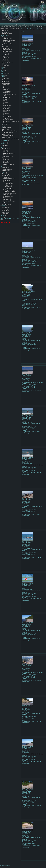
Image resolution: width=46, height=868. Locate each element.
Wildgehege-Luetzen (10, 121)
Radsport (5, 167)
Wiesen (6, 97)
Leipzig (4, 134)
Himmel (4, 81)
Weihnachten (6, 34)
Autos (4, 150)
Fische (5, 104)
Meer (5, 89)
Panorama (4, 140)
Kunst (2, 217)
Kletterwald (5, 171)
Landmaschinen (8, 201)
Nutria (5, 113)
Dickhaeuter (7, 120)
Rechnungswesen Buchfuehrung (22, 27)
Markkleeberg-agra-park (9, 139)
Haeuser (4, 48)
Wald (5, 96)
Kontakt (22, 25)
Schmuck (3, 144)
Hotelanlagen (6, 51)
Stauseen (5, 66)
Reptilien (6, 117)
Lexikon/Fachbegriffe (12, 25)
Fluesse (6, 88)
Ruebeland (5, 137)
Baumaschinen (8, 179)
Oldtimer (6, 195)
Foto (3, 203)
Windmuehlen (6, 62)
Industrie (5, 53)
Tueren (4, 59)
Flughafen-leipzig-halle (9, 131)
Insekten (6, 105)
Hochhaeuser (6, 50)
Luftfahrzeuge (7, 182)
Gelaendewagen (8, 153)
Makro (2, 72)
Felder (5, 86)
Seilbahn (6, 198)
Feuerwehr (7, 196)
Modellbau (4, 74)
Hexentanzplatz (7, 136)
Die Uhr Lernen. (38, 27)
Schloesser (5, 64)
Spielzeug (4, 147)
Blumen (4, 80)
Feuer (2, 70)
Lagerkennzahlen (6, 27)
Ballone (7, 185)
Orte (2, 126)
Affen (5, 118)
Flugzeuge (5, 148)
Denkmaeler (6, 43)
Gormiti (5, 163)
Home (2, 25)
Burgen (4, 37)
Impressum (29, 25)
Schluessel (5, 204)
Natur (2, 77)
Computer (5, 174)
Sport (2, 166)
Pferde (5, 112)
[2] (24, 31)
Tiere (3, 102)
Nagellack (5, 212)
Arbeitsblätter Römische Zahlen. (10, 28)
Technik (3, 172)
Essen (2, 69)
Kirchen (4, 54)
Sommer (6, 93)
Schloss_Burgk (8, 40)
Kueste (7, 91)
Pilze (3, 124)
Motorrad (6, 199)
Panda (5, 115)
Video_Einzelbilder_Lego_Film (10, 218)
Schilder (4, 207)
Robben (6, 110)
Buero (2, 215)
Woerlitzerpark (6, 132)
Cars (5, 152)
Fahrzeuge (5, 175)
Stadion (4, 58)
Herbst (5, 101)
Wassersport (6, 169)
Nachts (3, 75)
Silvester (5, 32)
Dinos (2, 67)
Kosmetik (3, 209)
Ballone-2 (8, 183)
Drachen (6, 161)
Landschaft (5, 83)
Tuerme (4, 61)
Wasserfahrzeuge (9, 193)
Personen (3, 142)
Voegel (5, 107)
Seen (5, 85)
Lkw (4, 155)
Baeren (5, 109)
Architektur (4, 35)
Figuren (4, 158)
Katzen (5, 123)
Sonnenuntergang (9, 94)
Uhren (4, 145)
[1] (22, 31)
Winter (5, 99)
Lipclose (4, 214)
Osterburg (6, 38)
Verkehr (3, 206)
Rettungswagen (8, 190)
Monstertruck (7, 156)
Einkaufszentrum (7, 45)
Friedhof (4, 46)
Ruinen (4, 56)
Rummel (4, 129)
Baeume (4, 78)
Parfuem (4, 211)
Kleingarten (5, 128)
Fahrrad (6, 180)
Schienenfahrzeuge (9, 191)
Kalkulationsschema (39, 25)
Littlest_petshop (8, 164)
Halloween (5, 31)
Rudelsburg (7, 42)
